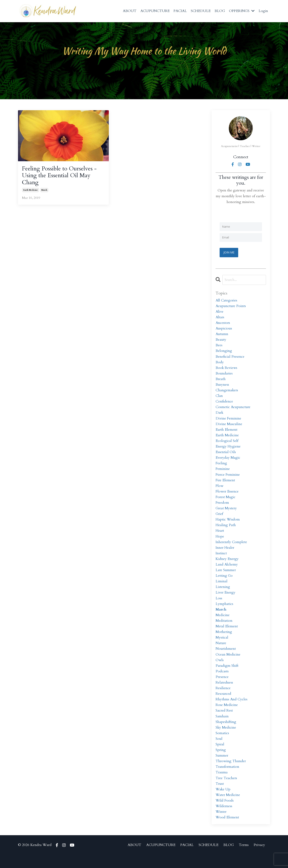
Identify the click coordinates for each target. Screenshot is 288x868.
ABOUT (130, 11)
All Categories (227, 300)
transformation (228, 778)
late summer (226, 577)
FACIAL (180, 11)
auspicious (224, 329)
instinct (221, 559)
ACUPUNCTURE (155, 11)
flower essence (227, 496)
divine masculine (229, 427)
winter (221, 824)
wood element (227, 830)
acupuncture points (231, 306)
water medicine (228, 807)
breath (221, 381)
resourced (223, 703)
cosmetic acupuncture (233, 410)
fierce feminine (228, 479)
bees (219, 346)
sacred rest (224, 721)
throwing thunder (231, 773)
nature (221, 652)
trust (220, 796)
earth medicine (30, 191)
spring (221, 761)
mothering (224, 640)
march (44, 191)
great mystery (227, 513)
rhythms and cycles (232, 709)
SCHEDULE (201, 11)
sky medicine (226, 738)
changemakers (227, 392)
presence (222, 686)
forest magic (226, 502)
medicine (223, 623)
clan (219, 398)
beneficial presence (230, 358)
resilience (223, 698)
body (220, 364)
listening (223, 594)
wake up (223, 801)
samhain (222, 726)
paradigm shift (227, 675)
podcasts (222, 680)
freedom (222, 508)
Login (263, 11)
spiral (220, 755)
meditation (224, 629)
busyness (222, 387)
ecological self (227, 444)
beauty (221, 341)
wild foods (225, 813)
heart (220, 536)
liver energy (226, 600)
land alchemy (227, 571)
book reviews (226, 369)
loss (219, 606)
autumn (222, 335)
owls (220, 669)
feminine (223, 473)
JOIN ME (229, 252)
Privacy (259, 858)
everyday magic (228, 462)
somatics (222, 744)
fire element (225, 485)
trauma (222, 784)
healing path (226, 531)
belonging (224, 352)
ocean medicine (228, 663)
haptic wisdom (228, 525)
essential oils (226, 456)
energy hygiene (228, 450)
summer (222, 767)
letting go (224, 582)
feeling (221, 467)
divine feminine (228, 421)
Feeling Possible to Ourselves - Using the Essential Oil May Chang (61, 176)
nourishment (226, 657)
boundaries (224, 375)
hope (220, 542)
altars (220, 318)
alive (220, 312)
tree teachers (226, 790)
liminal (221, 588)
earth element (227, 433)
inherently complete (231, 548)
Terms (244, 858)
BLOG (220, 11)
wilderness (224, 819)
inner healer (225, 554)
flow (219, 490)
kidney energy (227, 565)
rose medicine (227, 715)
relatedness (224, 692)
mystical (222, 646)
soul (219, 749)
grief (220, 519)
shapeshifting (226, 732)
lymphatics (224, 611)
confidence (224, 404)
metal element (227, 634)
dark (220, 415)
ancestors (223, 323)
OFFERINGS (242, 11)
